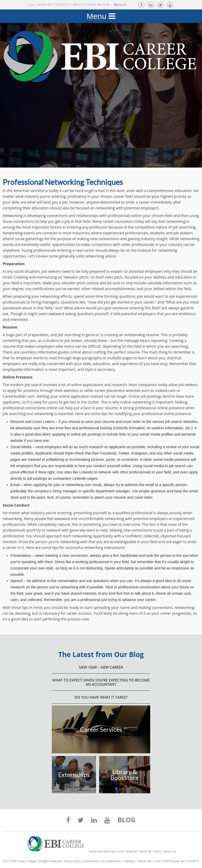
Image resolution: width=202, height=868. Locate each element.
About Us (170, 851)
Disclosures (92, 861)
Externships (74, 775)
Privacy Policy (72, 861)
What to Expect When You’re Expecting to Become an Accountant (101, 682)
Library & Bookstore (125, 775)
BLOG (127, 820)
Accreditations (111, 861)
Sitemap (129, 861)
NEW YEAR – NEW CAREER (101, 667)
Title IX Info (144, 861)
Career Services (101, 729)
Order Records (98, 4)
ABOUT (78, 4)
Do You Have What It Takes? (101, 697)
